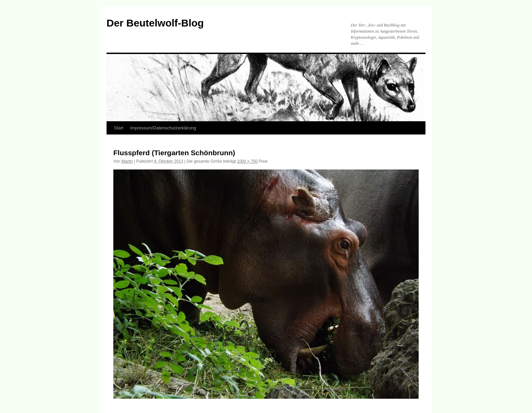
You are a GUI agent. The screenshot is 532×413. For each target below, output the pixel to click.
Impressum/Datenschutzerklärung (163, 128)
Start (119, 128)
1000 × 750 (247, 161)
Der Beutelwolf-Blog (155, 23)
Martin (127, 161)
